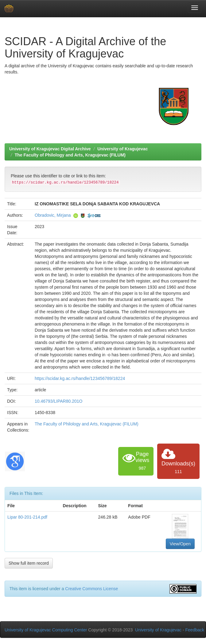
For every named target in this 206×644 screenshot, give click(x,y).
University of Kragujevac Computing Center (46, 630)
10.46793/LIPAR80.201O (58, 401)
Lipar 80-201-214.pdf (27, 517)
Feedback (195, 630)
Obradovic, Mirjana (53, 215)
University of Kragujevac (122, 149)
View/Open (180, 544)
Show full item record (29, 563)
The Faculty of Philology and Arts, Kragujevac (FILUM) (70, 155)
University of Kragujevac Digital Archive (50, 149)
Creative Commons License (91, 589)
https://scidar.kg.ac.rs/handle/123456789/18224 (80, 378)
